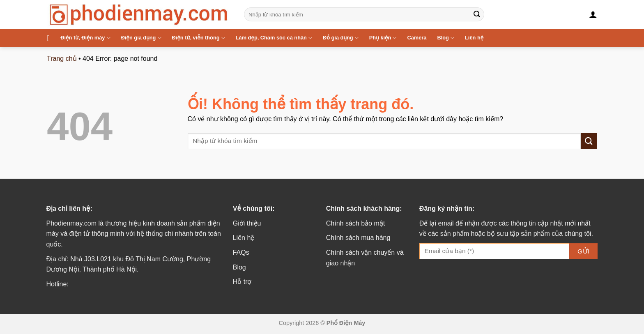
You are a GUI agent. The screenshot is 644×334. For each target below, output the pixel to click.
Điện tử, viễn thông (199, 38)
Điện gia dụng (141, 38)
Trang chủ (62, 59)
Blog (446, 38)
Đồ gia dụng (341, 38)
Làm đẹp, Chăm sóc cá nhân (274, 38)
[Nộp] (477, 14)
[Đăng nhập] (593, 14)
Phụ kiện (383, 38)
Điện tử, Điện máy (85, 38)
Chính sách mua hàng (358, 238)
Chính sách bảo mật (355, 223)
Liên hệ (474, 38)
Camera (417, 38)
